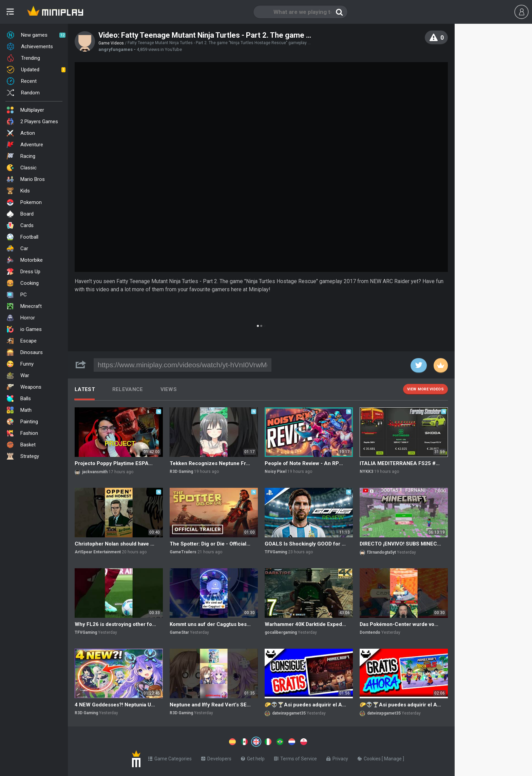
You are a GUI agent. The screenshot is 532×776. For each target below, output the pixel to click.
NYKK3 (366, 472)
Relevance (128, 389)
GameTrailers (183, 552)
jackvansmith (95, 472)
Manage (393, 757)
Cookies (370, 757)
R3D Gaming (181, 472)
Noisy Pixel (275, 472)
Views (169, 389)
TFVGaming (276, 552)
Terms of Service (296, 757)
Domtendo (370, 632)
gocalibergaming (281, 632)
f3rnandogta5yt (382, 552)
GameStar (179, 632)
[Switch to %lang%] (194, 741)
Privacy (337, 757)
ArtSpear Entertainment (98, 552)
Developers (216, 757)
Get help (253, 757)
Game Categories (170, 757)
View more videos (425, 389)
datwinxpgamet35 (289, 713)
